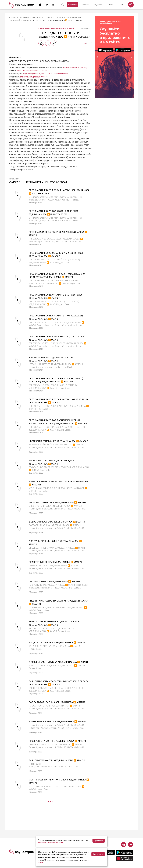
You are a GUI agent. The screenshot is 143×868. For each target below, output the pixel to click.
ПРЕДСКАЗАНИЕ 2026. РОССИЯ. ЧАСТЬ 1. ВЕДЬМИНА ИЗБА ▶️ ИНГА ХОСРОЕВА (54, 192)
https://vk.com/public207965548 (35, 77)
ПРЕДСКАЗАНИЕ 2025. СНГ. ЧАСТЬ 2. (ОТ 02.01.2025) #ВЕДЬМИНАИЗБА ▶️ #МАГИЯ (55, 296)
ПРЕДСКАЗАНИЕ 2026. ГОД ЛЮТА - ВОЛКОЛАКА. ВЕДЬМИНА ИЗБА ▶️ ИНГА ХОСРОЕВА (59, 213)
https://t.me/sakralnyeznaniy (76, 67)
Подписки (98, 5)
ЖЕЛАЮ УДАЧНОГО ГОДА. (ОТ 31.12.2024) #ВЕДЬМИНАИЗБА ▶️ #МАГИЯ (54, 359)
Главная (86, 5)
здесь (41, 863)
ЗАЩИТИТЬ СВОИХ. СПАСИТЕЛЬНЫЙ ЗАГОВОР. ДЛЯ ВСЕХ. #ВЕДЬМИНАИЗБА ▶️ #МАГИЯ (58, 694)
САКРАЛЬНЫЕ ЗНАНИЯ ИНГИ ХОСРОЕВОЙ (37, 18)
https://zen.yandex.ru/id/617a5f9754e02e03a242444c (48, 74)
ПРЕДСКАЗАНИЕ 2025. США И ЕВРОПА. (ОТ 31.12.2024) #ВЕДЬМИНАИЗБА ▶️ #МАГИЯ (55, 338)
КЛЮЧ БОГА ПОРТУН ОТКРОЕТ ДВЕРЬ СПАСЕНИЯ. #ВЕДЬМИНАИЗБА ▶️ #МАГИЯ (56, 631)
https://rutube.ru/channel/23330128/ (33, 71)
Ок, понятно (98, 854)
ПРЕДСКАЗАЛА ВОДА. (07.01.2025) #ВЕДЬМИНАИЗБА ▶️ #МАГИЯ (50, 233)
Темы (122, 5)
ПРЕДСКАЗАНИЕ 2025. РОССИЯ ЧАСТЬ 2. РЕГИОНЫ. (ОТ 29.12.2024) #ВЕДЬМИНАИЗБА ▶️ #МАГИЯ (59, 382)
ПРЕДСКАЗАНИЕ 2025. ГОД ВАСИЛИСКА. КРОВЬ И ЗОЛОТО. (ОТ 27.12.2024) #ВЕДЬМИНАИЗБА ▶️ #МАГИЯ (59, 423)
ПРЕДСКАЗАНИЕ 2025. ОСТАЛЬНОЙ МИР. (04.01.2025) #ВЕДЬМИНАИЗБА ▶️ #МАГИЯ (56, 254)
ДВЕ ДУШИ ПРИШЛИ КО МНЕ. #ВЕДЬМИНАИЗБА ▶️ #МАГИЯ (48, 547)
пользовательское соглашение (51, 843)
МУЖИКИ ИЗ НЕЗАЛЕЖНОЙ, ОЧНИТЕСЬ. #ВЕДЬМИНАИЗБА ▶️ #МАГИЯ (54, 484)
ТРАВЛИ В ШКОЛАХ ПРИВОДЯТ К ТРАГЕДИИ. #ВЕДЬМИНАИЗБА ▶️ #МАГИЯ (57, 464)
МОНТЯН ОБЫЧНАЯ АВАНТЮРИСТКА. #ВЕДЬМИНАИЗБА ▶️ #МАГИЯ (52, 798)
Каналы (111, 5)
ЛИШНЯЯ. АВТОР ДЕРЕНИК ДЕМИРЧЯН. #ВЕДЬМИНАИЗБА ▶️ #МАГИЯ (54, 610)
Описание (16, 57)
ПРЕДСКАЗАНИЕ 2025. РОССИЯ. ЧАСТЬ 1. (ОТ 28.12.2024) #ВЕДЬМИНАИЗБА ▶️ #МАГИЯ (57, 401)
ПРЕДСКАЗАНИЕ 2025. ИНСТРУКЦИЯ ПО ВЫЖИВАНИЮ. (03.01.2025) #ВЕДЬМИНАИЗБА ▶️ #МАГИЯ (57, 277)
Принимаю (99, 841)
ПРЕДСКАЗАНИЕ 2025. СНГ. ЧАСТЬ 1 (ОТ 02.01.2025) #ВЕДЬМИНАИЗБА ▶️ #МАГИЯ (55, 317)
